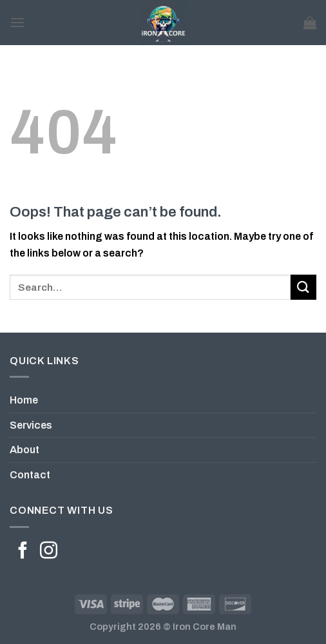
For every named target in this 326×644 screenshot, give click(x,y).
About (24, 450)
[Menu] (17, 22)
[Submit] (303, 287)
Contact (30, 475)
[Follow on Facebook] (23, 552)
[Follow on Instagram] (49, 552)
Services (31, 425)
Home (24, 400)
